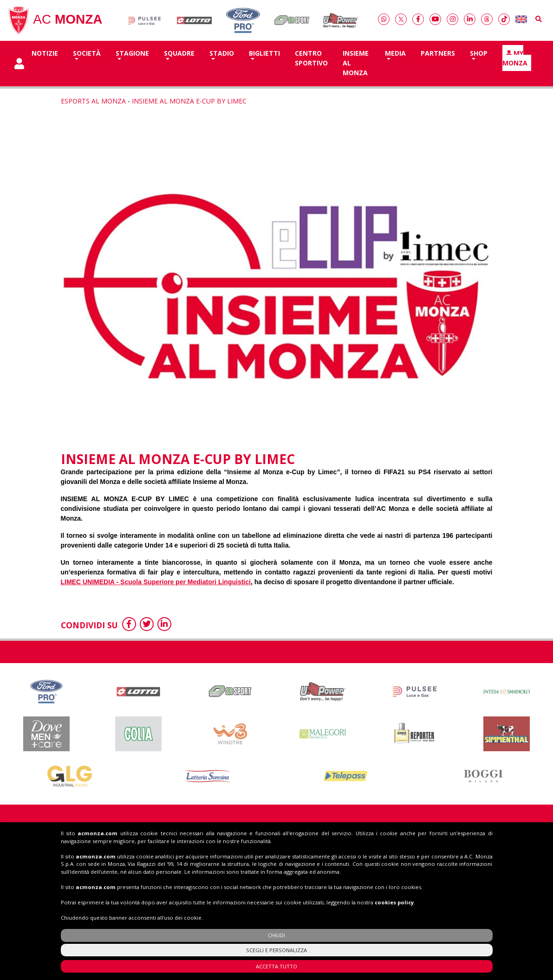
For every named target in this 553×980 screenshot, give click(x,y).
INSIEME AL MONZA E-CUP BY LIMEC (189, 101)
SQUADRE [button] (179, 53)
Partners (438, 53)
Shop (456, 843)
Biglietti (369, 843)
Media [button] (395, 53)
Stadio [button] (222, 53)
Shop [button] (479, 53)
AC (55, 20)
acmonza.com (98, 883)
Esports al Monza (93, 101)
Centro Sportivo (311, 58)
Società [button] (87, 53)
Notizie (45, 53)
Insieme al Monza (356, 63)
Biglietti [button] (264, 53)
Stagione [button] (132, 53)
